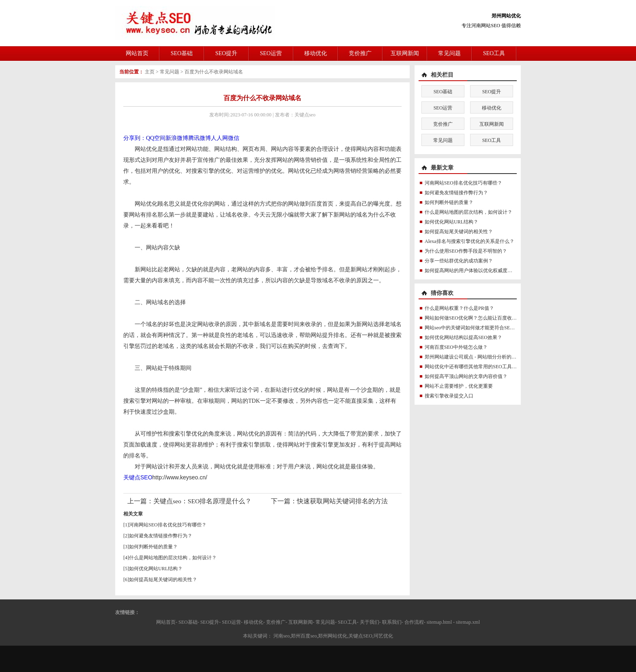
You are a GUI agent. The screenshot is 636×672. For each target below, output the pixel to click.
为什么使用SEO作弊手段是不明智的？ (466, 251)
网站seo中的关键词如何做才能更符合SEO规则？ (476, 328)
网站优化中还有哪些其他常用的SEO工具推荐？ (476, 367)
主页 (150, 72)
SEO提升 (226, 53)
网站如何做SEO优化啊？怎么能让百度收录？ (473, 318)
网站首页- (167, 622)
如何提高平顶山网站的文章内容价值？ (466, 376)
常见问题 (449, 53)
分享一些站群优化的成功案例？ (459, 261)
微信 (234, 138)
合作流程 (414, 622)
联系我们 (392, 622)
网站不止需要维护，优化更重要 (459, 386)
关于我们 (370, 622)
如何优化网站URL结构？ (156, 569)
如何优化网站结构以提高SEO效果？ (463, 337)
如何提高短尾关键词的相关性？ (163, 580)
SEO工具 (494, 53)
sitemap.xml (468, 622)
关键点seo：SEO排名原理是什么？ (202, 501)
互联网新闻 (405, 53)
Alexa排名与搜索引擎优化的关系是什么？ (469, 241)
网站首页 (137, 53)
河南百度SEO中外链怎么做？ (456, 347)
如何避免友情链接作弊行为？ (161, 536)
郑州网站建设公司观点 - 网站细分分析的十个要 (475, 357)
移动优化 (316, 53)
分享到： (135, 138)
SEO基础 (182, 53)
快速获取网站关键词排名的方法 (342, 501)
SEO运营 (271, 53)
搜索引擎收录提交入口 (449, 396)
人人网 (219, 138)
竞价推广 (360, 53)
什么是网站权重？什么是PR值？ (459, 308)
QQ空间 (156, 138)
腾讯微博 (200, 138)
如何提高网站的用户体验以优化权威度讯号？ (473, 271)
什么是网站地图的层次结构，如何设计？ (173, 558)
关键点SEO (138, 477)
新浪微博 (177, 138)
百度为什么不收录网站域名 (214, 72)
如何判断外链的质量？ (153, 547)
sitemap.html (439, 622)
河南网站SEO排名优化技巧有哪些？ (168, 525)
